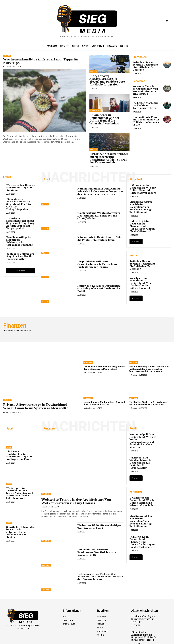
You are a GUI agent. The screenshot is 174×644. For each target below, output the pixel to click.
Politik (45, 191)
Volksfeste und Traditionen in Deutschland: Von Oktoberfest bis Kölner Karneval (143, 264)
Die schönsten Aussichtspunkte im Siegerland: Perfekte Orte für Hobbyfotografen (109, 78)
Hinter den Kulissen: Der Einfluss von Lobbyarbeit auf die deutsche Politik (98, 275)
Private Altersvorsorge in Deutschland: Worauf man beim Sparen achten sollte (36, 393)
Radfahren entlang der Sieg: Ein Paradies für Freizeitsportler (19, 241)
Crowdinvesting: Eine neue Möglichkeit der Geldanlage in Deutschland (101, 356)
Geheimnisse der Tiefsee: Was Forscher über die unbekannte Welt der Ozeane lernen (99, 563)
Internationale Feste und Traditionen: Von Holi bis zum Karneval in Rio (147, 115)
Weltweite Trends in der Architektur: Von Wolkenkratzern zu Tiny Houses (147, 87)
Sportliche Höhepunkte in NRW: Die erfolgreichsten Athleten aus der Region (20, 514)
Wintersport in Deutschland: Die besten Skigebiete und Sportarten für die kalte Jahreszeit (20, 477)
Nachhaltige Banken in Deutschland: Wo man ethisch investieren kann (150, 393)
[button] (167, 21)
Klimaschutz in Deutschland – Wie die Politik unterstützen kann (100, 225)
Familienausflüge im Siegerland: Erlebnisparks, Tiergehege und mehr (19, 226)
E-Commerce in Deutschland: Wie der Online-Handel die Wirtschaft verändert (109, 113)
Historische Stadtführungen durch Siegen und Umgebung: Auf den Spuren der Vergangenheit (109, 147)
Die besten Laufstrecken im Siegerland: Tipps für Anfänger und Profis (20, 441)
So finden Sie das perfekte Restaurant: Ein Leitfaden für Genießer (147, 65)
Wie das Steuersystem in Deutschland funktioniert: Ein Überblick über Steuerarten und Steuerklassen (147, 357)
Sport (9, 434)
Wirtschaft (95, 106)
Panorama (46, 481)
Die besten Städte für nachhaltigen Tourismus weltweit (146, 102)
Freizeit (7, 56)
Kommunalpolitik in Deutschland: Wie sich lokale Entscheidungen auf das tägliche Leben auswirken (99, 178)
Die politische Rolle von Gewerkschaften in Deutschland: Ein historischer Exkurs (100, 251)
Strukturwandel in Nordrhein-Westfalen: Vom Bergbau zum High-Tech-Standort (142, 192)
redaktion (7, 67)
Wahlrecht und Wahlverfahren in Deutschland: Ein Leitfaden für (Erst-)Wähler (98, 202)
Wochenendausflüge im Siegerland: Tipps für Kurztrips (41, 61)
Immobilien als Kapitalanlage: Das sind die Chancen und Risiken (103, 393)
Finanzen (8, 387)
